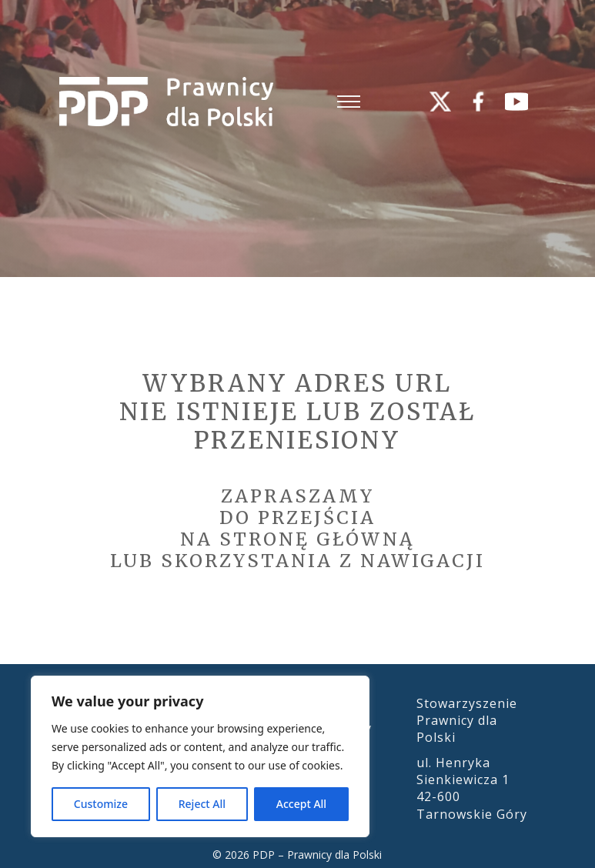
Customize (101, 804)
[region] (200, 756)
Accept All (301, 804)
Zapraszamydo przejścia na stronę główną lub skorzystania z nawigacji (297, 528)
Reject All (202, 804)
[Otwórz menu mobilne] (349, 102)
